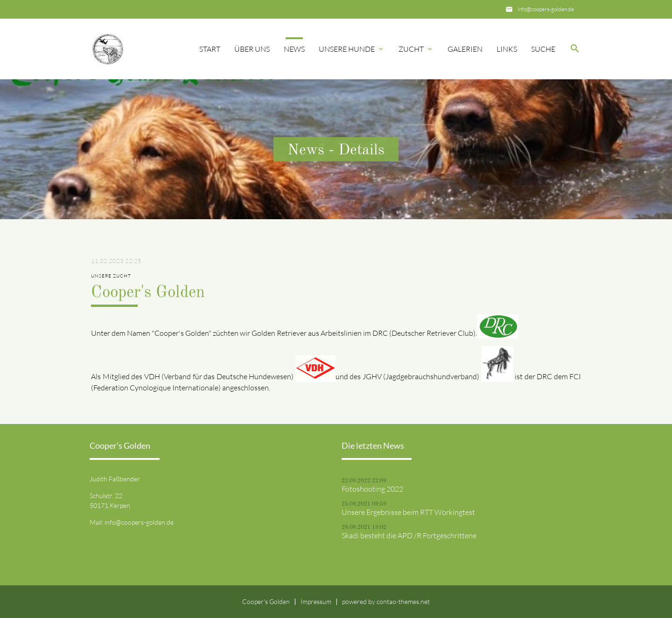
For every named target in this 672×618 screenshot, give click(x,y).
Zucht (411, 49)
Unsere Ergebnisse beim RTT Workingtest (408, 512)
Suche (543, 49)
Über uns (252, 49)
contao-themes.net (403, 601)
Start (210, 49)
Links (507, 49)
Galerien (465, 49)
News (294, 49)
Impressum (316, 601)
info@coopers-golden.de (546, 9)
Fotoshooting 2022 (372, 489)
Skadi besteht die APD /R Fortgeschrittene (409, 535)
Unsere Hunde (347, 49)
